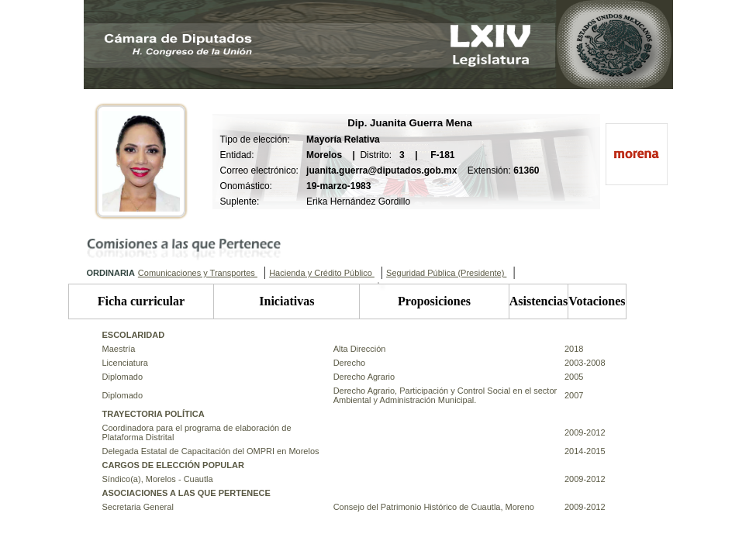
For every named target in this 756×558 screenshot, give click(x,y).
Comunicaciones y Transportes (198, 273)
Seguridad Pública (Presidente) (446, 273)
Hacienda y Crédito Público (322, 273)
